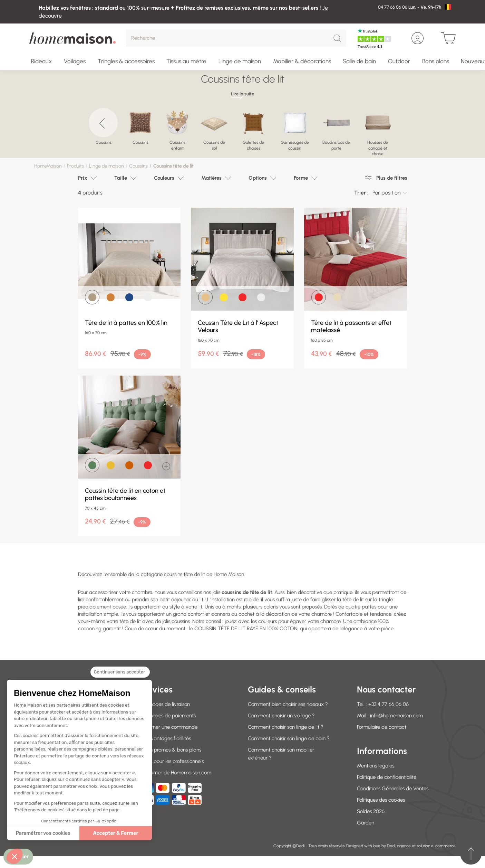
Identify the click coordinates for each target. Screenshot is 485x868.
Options (258, 178)
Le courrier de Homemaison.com (175, 773)
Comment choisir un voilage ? (281, 716)
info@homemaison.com (396, 716)
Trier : (361, 193)
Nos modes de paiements (167, 716)
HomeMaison (48, 166)
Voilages (75, 61)
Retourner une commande (168, 727)
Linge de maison (240, 61)
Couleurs (164, 178)
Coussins (138, 166)
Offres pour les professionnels (171, 761)
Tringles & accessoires (126, 61)
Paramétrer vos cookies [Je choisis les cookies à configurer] (43, 833)
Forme (301, 178)
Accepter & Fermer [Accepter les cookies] (116, 833)
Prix (83, 178)
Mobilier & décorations (302, 61)
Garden (366, 823)
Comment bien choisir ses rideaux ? (288, 704)
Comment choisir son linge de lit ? (286, 727)
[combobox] (390, 193)
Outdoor (399, 61)
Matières (211, 178)
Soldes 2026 (371, 811)
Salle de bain (359, 61)
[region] (242, 129)
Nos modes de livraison (164, 704)
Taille (121, 178)
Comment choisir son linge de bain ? (289, 738)
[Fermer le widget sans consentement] (120, 676)
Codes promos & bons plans (170, 750)
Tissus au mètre (186, 61)
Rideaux (41, 61)
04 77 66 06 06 (393, 7)
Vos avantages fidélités (165, 738)
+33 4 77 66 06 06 (389, 704)
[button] (14, 856)
